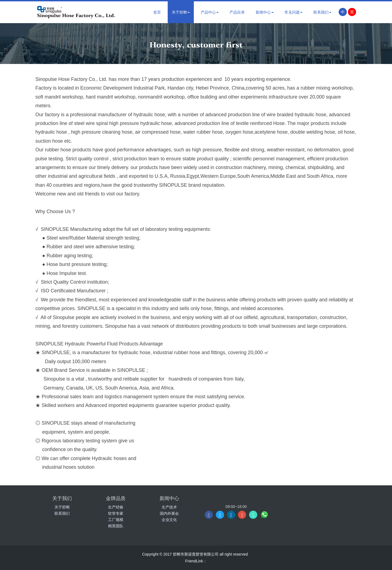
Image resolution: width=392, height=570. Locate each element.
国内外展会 (169, 513)
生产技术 (169, 507)
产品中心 (210, 12)
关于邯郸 (181, 12)
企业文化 (169, 520)
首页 (157, 12)
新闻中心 (265, 12)
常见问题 (293, 12)
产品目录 (237, 12)
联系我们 (322, 12)
